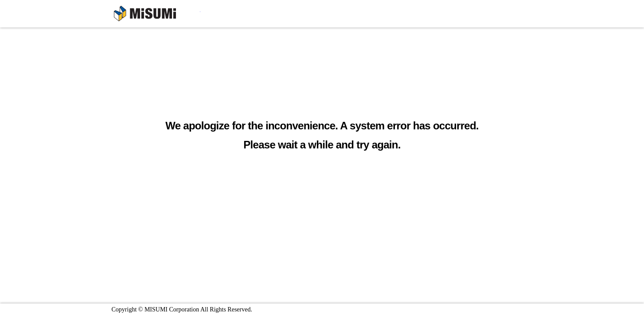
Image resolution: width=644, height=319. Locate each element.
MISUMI (157, 15)
